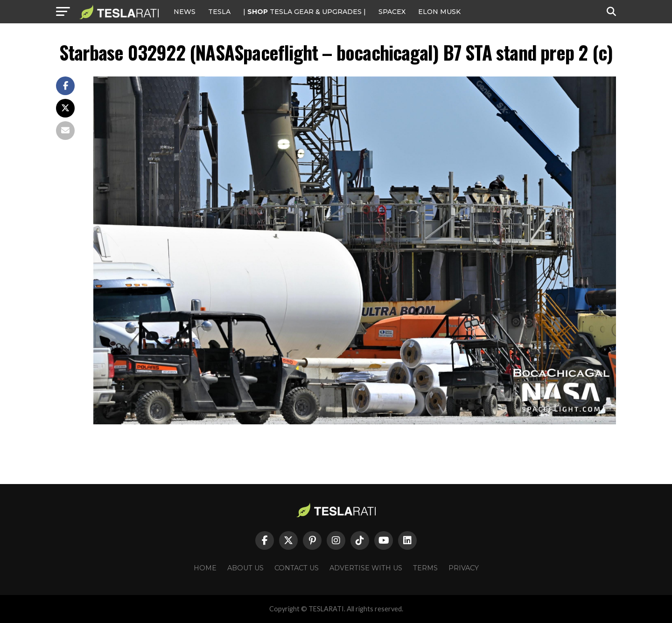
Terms (425, 568)
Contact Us (297, 568)
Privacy (464, 568)
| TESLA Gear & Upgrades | (304, 12)
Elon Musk (439, 12)
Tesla (219, 12)
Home (205, 568)
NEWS (185, 12)
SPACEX (392, 12)
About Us (245, 568)
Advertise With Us (366, 568)
